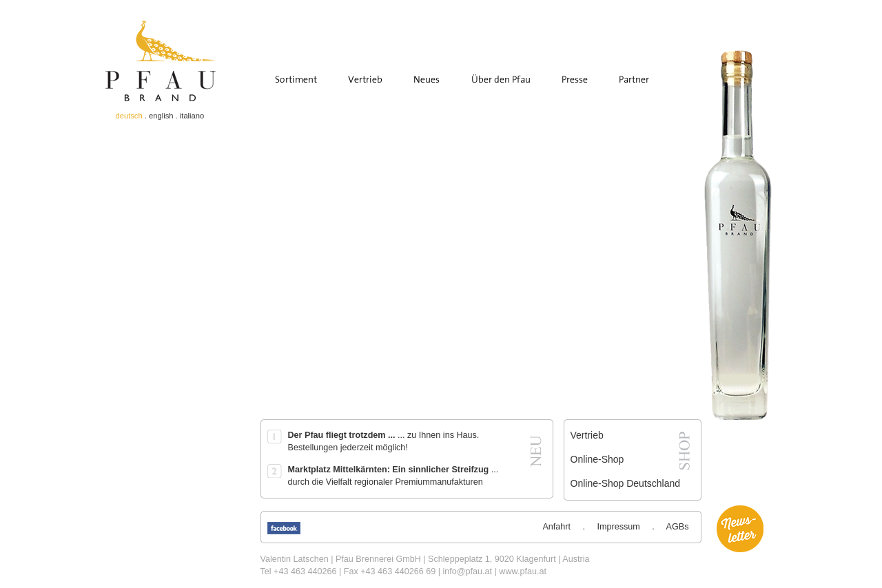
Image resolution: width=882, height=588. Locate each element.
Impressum (619, 527)
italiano (192, 116)
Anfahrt (556, 527)
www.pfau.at (523, 571)
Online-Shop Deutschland (626, 483)
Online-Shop (597, 459)
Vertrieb (587, 435)
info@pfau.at (467, 571)
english (161, 116)
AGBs (678, 527)
